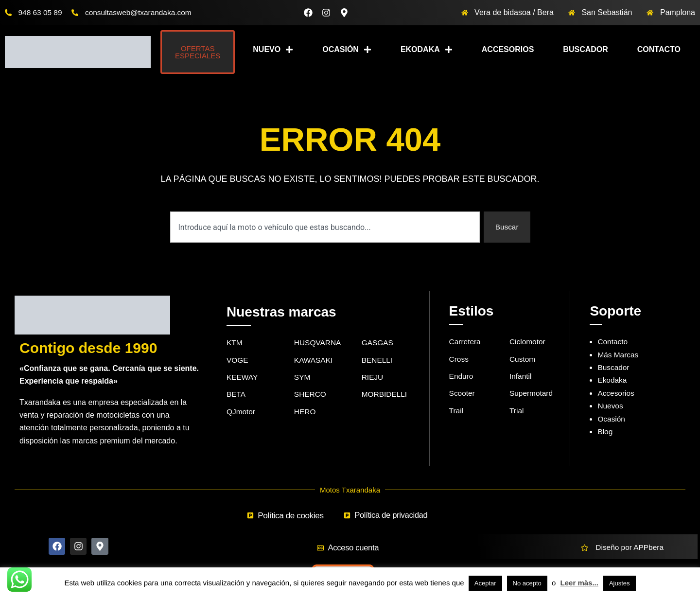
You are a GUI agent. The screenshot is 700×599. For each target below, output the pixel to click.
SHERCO (311, 396)
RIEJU (373, 378)
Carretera (466, 342)
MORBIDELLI (385, 396)
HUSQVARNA (318, 343)
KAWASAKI (314, 361)
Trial (517, 413)
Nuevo (273, 50)
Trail (457, 413)
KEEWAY (243, 378)
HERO (305, 414)
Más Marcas (619, 355)
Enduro (462, 377)
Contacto (659, 49)
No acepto (527, 583)
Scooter (463, 395)
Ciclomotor (528, 342)
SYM (303, 378)
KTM (235, 343)
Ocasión (347, 50)
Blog (605, 432)
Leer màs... (579, 583)
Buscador (585, 49)
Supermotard (532, 395)
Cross (459, 360)
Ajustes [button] (620, 583)
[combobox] (324, 227)
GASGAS (378, 343)
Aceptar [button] (485, 583)
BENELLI (378, 361)
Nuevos (611, 406)
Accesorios (508, 49)
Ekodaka (427, 50)
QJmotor (241, 414)
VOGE (238, 361)
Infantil (521, 377)
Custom (523, 360)
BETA (236, 396)
